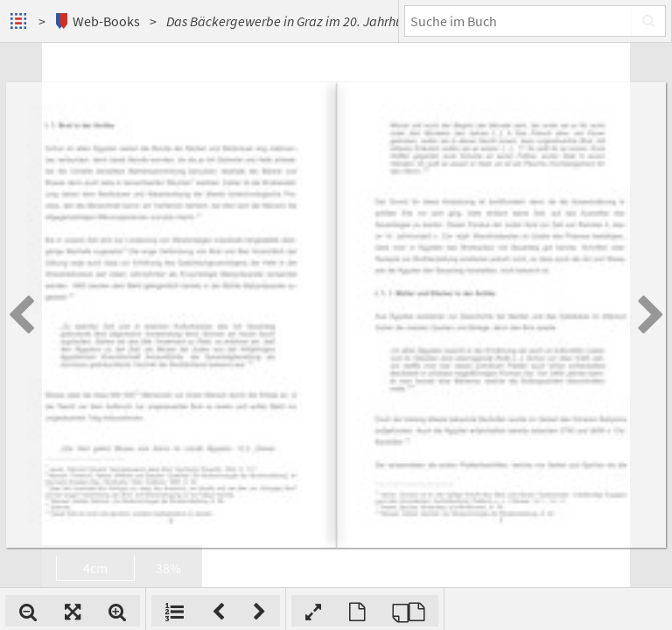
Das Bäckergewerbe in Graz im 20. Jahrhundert (300, 21)
